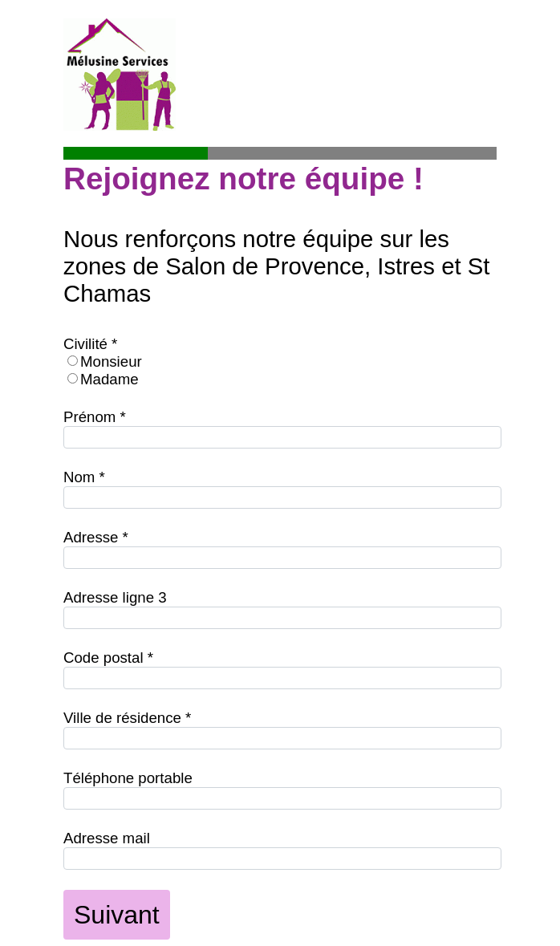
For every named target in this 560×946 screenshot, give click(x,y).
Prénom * (95, 417)
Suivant (117, 915)
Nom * (84, 477)
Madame (110, 379)
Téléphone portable (128, 778)
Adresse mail (107, 838)
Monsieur (111, 361)
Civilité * (90, 344)
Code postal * (108, 658)
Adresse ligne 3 (115, 597)
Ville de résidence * (127, 718)
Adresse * (96, 537)
